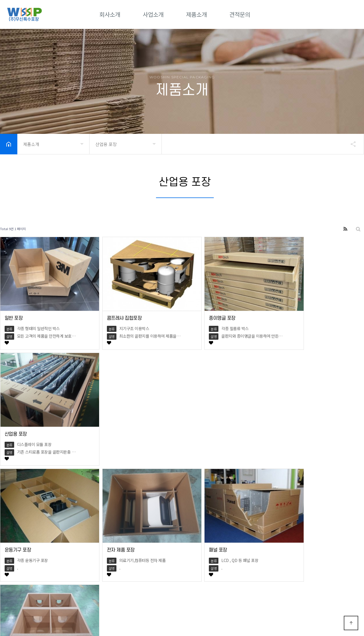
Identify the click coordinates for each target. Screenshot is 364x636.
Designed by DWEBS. (142, 619)
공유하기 (350, 144)
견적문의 (240, 14)
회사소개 (110, 14)
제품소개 (196, 14)
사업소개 (153, 14)
